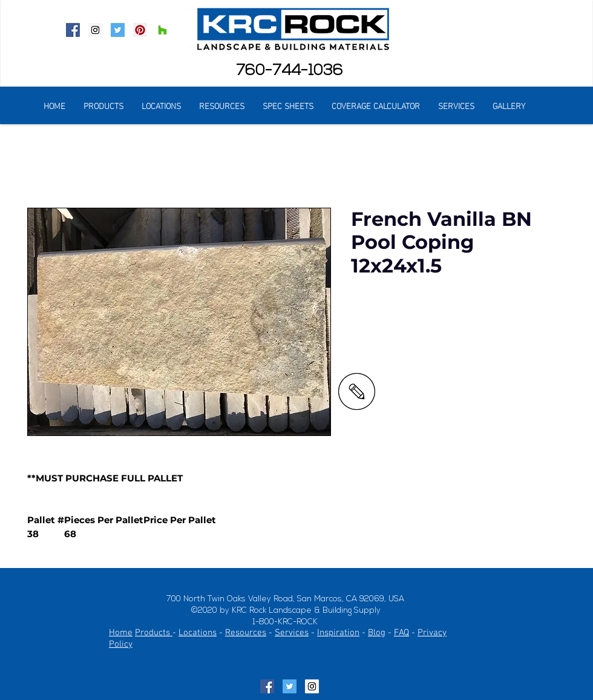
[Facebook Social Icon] (73, 30)
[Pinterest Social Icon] (140, 30)
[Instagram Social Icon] (95, 30)
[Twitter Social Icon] (118, 30)
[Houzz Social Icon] (162, 30)
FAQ (401, 633)
